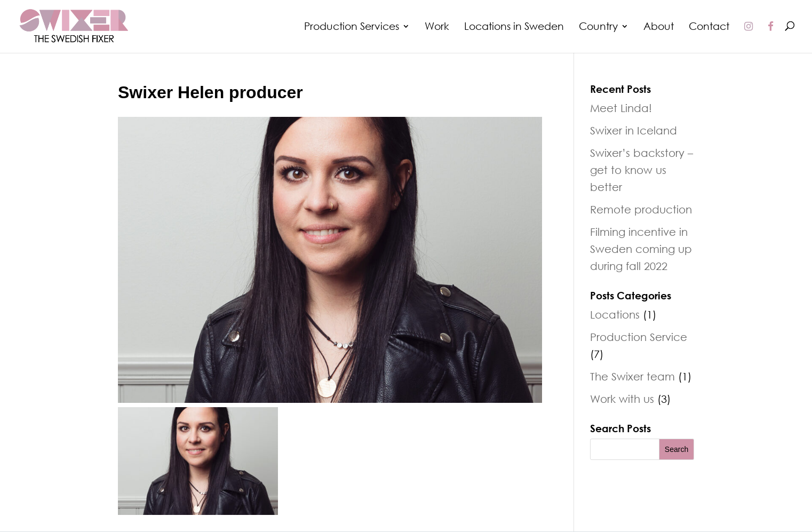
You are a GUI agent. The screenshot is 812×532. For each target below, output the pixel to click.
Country (598, 27)
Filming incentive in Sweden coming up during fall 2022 (641, 249)
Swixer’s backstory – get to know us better (642, 170)
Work (437, 27)
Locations (615, 314)
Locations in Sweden (514, 27)
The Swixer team (632, 376)
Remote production (641, 209)
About (659, 27)
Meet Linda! (621, 108)
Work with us (622, 399)
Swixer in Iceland (634, 130)
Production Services (352, 27)
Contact (709, 27)
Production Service (639, 337)
